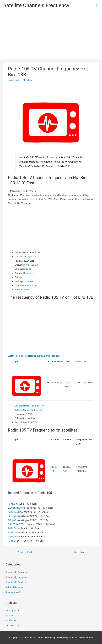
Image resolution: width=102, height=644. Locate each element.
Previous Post (23, 552)
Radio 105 (13, 537)
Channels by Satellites (16, 582)
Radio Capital (15, 512)
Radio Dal (13, 528)
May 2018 (10, 615)
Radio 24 (12, 541)
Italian (28, 269)
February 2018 (13, 625)
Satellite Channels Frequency (36, 5)
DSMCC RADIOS (16, 524)
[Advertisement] (51, 35)
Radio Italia (13, 533)
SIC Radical (14, 516)
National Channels (14, 587)
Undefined (28, 273)
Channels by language (16, 577)
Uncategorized (15, 80)
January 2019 (12, 610)
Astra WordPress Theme (81, 637)
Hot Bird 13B (30, 257)
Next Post (81, 552)
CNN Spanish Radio (18, 508)
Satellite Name (22, 410)
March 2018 (11, 620)
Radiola (12, 504)
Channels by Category (16, 572)
